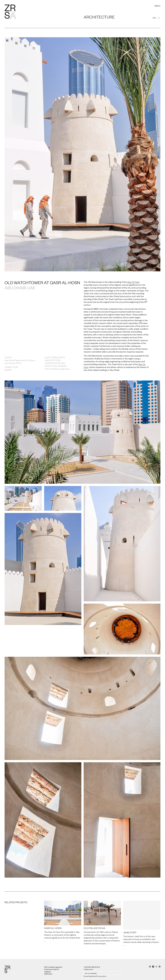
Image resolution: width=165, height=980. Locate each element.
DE (159, 18)
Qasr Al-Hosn (133, 282)
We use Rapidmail (90, 976)
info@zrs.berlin (88, 969)
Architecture (99, 17)
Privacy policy (101, 976)
